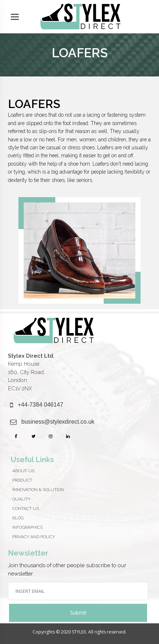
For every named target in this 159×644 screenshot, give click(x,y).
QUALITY (21, 499)
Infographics (27, 527)
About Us (23, 471)
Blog (18, 518)
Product (22, 480)
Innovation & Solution (38, 490)
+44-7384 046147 (40, 405)
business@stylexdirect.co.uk (58, 422)
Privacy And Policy (34, 537)
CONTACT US (26, 508)
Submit (78, 613)
